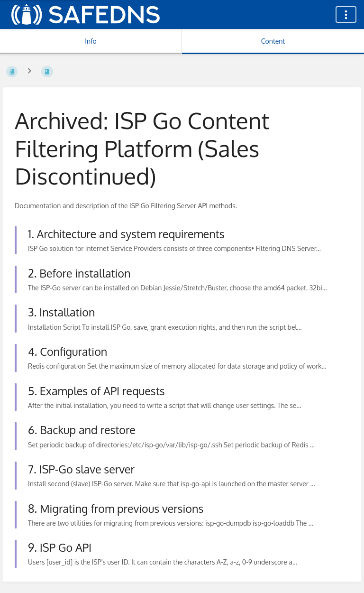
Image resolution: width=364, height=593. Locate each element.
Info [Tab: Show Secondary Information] (91, 41)
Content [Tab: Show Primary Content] (273, 41)
